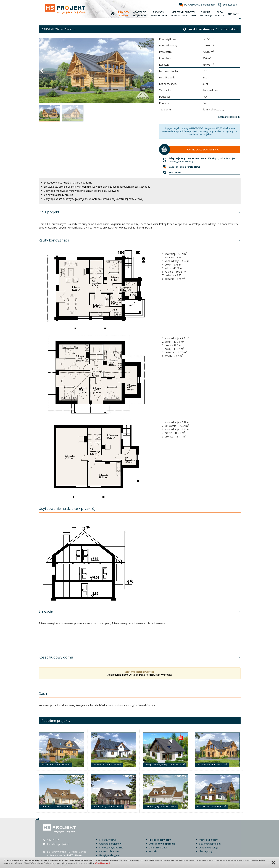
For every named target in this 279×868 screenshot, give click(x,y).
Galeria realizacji (158, 848)
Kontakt (153, 851)
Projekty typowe (108, 840)
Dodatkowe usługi (208, 848)
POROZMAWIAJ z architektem (200, 5)
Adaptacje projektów (110, 844)
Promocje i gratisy (208, 840)
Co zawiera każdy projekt (58, 195)
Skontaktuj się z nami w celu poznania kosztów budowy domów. (139, 675)
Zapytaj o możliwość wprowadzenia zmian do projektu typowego (82, 191)
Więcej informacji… (103, 863)
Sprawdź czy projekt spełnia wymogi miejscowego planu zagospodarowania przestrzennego (97, 187)
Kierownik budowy (109, 851)
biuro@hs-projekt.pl (58, 844)
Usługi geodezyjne (109, 855)
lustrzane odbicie (228, 29)
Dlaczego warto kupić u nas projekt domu (68, 183)
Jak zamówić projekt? (210, 844)
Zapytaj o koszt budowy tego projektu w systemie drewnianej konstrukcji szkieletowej (94, 199)
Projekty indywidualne (111, 848)
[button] (42, 71)
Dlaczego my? (206, 851)
